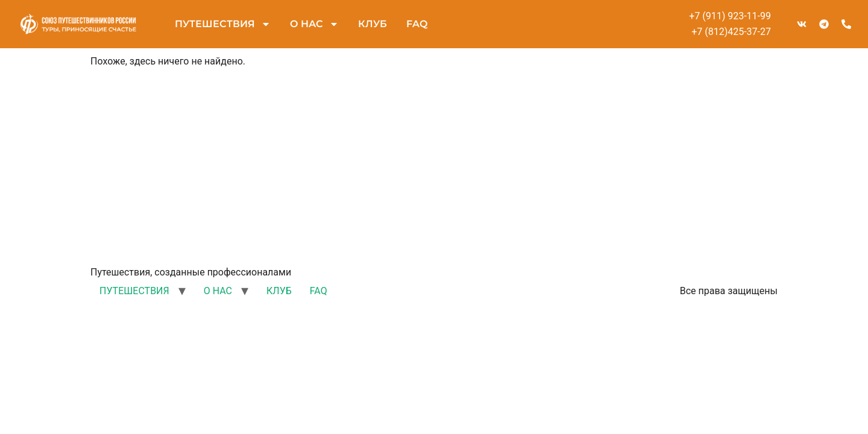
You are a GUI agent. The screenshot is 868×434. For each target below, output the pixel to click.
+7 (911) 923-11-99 (730, 16)
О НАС (314, 24)
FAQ (417, 24)
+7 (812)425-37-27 (731, 32)
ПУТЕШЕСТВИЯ (223, 24)
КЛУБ (373, 24)
